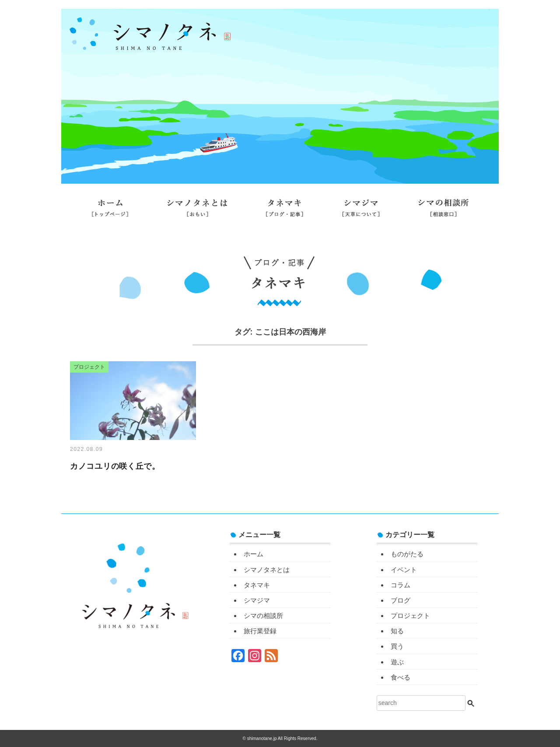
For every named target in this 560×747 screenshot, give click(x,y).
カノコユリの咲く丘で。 (115, 466)
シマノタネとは (197, 211)
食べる (401, 677)
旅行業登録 (280, 235)
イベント (404, 570)
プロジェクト (410, 616)
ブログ (401, 600)
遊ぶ (397, 662)
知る (397, 631)
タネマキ (285, 211)
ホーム (110, 211)
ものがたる (407, 554)
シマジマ (361, 211)
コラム (401, 585)
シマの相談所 (443, 211)
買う (397, 646)
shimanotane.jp (262, 738)
